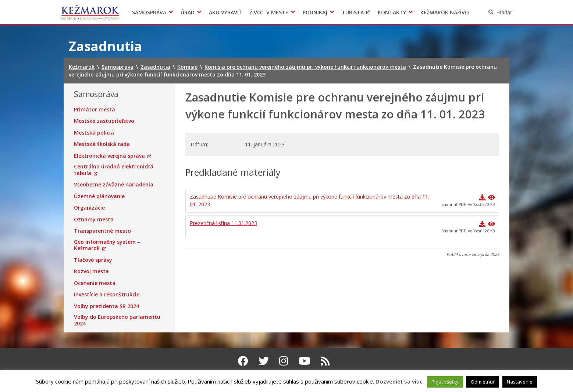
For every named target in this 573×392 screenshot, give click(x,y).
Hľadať (504, 12)
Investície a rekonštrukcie (107, 295)
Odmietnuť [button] (483, 382)
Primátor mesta (95, 110)
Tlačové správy (93, 260)
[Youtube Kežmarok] (305, 361)
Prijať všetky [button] (445, 382)
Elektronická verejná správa (109, 156)
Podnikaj (315, 12)
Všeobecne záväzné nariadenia (114, 185)
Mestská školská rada (102, 144)
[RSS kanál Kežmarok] (325, 361)
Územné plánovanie (99, 196)
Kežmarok (90, 12)
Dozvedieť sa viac (399, 381)
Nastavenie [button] (520, 382)
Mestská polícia (94, 133)
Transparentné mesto (102, 231)
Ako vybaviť (225, 12)
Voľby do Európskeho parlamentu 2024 (117, 320)
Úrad (188, 12)
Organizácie (89, 208)
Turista (353, 12)
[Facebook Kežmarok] (243, 361)
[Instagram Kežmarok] (284, 361)
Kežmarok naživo (445, 12)
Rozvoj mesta (91, 271)
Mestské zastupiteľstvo (104, 121)
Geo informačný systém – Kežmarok (107, 245)
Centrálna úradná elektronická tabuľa (114, 170)
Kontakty (392, 12)
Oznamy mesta (94, 220)
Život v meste (269, 12)
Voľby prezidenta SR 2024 (106, 306)
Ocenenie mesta (95, 283)
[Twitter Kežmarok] (264, 361)
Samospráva (149, 12)
